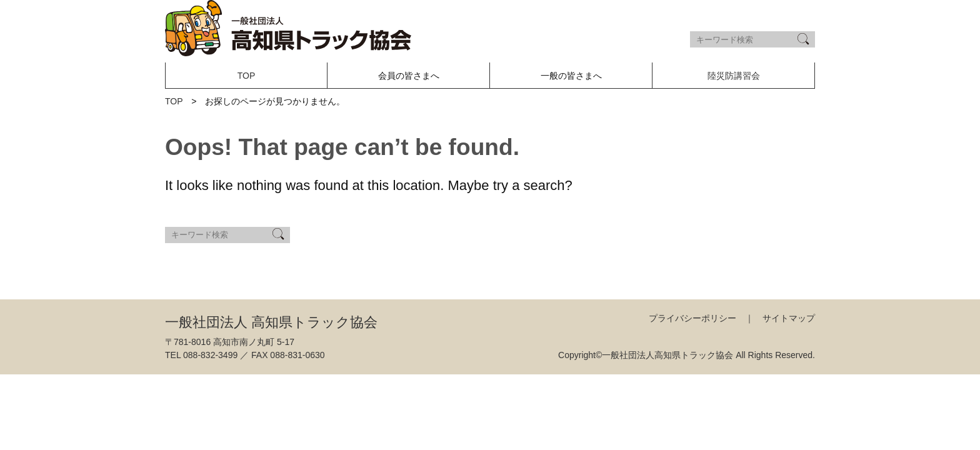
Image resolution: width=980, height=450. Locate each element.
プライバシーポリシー (692, 318)
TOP (247, 76)
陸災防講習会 (734, 76)
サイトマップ (789, 318)
